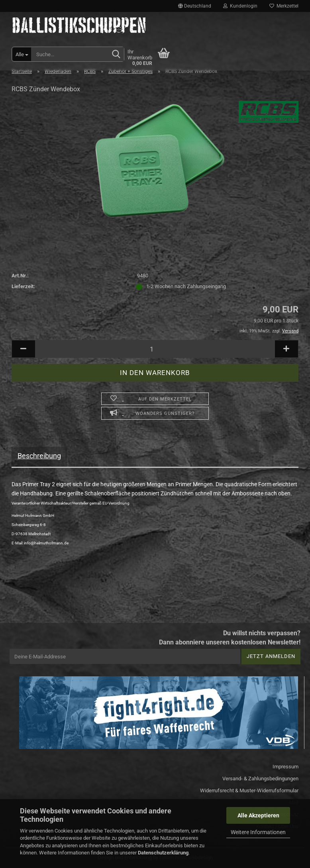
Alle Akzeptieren (258, 815)
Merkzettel (284, 6)
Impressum (285, 767)
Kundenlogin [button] (240, 6)
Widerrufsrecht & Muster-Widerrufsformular (249, 790)
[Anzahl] (155, 349)
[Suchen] (116, 55)
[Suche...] (22, 54)
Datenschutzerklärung (163, 853)
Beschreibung (39, 456)
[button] (195, 6)
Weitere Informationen (258, 832)
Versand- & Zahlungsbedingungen (260, 779)
